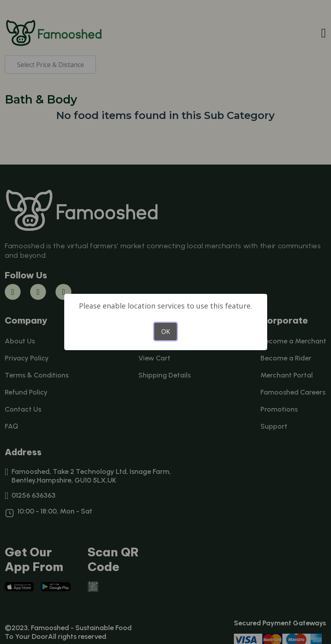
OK (166, 332)
